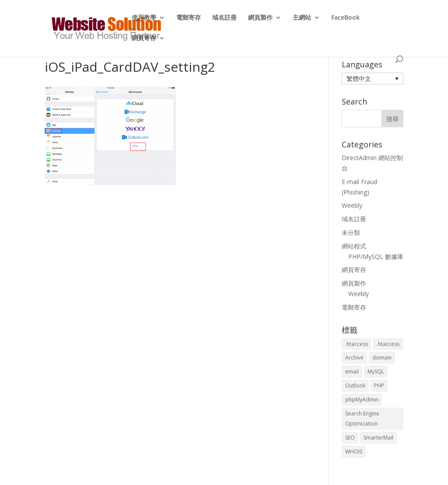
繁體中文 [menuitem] (359, 79)
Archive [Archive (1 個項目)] (354, 358)
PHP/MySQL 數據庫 (376, 256)
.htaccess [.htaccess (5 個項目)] (388, 344)
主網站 (302, 18)
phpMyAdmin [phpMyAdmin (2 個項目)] (362, 400)
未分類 (351, 232)
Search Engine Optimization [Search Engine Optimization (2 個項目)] (362, 419)
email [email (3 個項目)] (352, 372)
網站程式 (354, 246)
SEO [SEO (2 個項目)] (350, 438)
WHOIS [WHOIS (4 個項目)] (354, 452)
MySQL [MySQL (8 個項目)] (376, 372)
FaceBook (345, 18)
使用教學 (144, 18)
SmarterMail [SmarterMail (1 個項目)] (378, 438)
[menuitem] (373, 79)
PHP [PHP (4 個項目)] (379, 386)
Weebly (352, 205)
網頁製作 (260, 18)
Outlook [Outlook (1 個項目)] (355, 386)
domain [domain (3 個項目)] (382, 358)
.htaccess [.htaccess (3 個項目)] (357, 344)
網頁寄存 (144, 38)
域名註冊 (224, 18)
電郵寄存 (189, 18)
